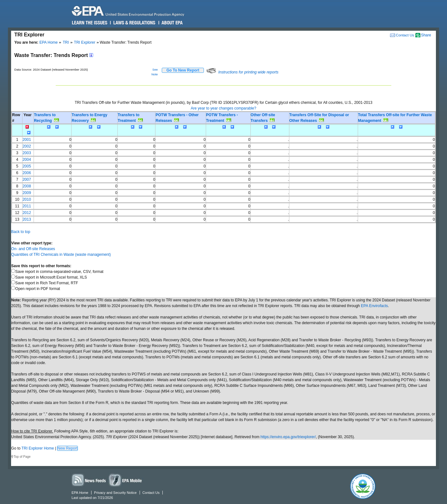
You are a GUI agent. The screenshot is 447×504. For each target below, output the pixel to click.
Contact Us (405, 35)
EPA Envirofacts (374, 306)
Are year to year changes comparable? (224, 108)
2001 (27, 140)
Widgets (126, 480)
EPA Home (48, 42)
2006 (27, 173)
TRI (66, 42)
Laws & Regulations (134, 23)
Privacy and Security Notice (115, 493)
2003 (27, 153)
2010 (27, 199)
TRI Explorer (85, 42)
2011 (27, 206)
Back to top (21, 232)
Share (426, 35)
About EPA (172, 23)
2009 (27, 193)
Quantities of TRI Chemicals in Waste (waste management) (61, 255)
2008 (27, 186)
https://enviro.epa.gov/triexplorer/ (288, 437)
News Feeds (89, 480)
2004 (27, 160)
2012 (27, 213)
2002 (27, 146)
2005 (27, 166)
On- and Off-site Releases (33, 249)
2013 (27, 219)
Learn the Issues (90, 23)
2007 (27, 180)
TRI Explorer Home (38, 448)
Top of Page (22, 457)
